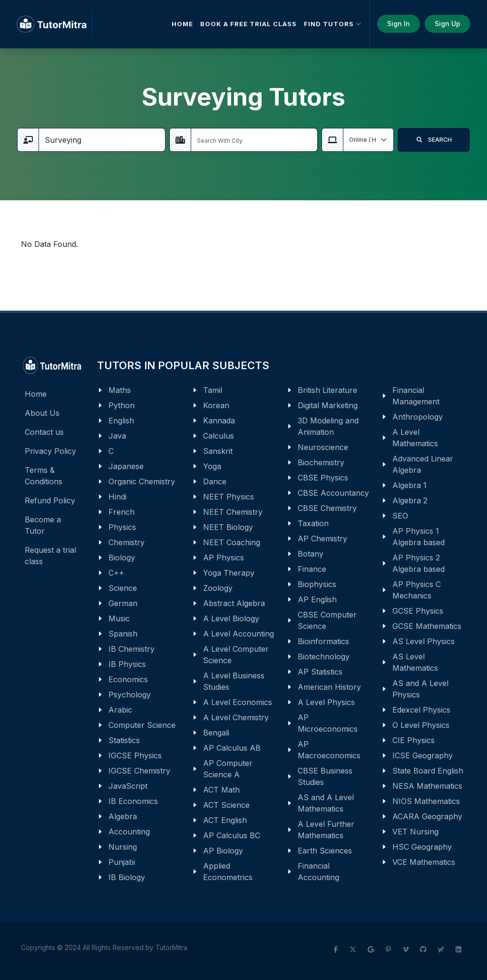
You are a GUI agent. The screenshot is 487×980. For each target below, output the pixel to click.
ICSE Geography (423, 755)
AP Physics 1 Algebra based (419, 537)
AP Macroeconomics (329, 750)
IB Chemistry (131, 649)
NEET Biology (228, 527)
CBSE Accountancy (333, 493)
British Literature (327, 390)
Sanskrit (218, 451)
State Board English (428, 771)
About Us (42, 413)
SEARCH (434, 140)
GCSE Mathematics (427, 626)
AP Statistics (320, 672)
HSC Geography (422, 847)
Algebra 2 (410, 500)
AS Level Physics (424, 641)
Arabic (120, 710)
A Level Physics (326, 702)
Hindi (117, 497)
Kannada (219, 421)
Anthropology (418, 417)
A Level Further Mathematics (326, 830)
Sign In (399, 24)
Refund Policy (50, 500)
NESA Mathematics (427, 786)
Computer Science (142, 725)
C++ (116, 573)
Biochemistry (321, 462)
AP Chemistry (322, 539)
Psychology (130, 695)
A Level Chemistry (236, 717)
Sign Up (448, 24)
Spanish (123, 634)
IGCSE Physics (135, 755)
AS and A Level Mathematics (326, 803)
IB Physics (127, 664)
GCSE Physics (418, 611)
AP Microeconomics (328, 723)
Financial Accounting (318, 872)
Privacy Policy (50, 451)
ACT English (225, 820)
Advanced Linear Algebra (423, 464)
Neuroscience (323, 447)
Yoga (212, 466)
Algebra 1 (409, 485)
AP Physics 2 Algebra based (419, 563)
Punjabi (122, 862)
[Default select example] (368, 140)
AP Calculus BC (232, 835)
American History (329, 687)
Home (36, 394)
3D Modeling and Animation (328, 426)
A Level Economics (238, 702)
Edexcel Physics (421, 710)
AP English (317, 599)
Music (119, 618)
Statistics (124, 740)
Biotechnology (324, 657)
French (122, 512)
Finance (312, 569)
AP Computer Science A (228, 769)
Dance (215, 481)
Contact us (44, 432)
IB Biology (127, 877)
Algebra (123, 816)
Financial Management (416, 396)
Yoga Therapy (229, 573)
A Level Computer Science (236, 655)
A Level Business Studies (234, 681)
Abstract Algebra (234, 603)
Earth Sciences (325, 851)
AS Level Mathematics (415, 662)
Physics (122, 527)
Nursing (123, 847)
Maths (120, 390)
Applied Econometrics (228, 872)
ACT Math (221, 790)
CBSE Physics (323, 478)
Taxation (313, 523)
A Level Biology (231, 618)
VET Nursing (415, 832)
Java (117, 436)
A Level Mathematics (415, 438)
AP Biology (223, 851)
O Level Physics (421, 725)
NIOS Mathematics (426, 801)
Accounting (129, 832)
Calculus (219, 436)
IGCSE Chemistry (139, 771)
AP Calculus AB (232, 748)
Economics (128, 679)
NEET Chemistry (233, 512)
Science (123, 588)
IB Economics (133, 801)
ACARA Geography (427, 816)
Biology (122, 558)
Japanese (126, 466)
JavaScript (128, 786)
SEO (400, 516)
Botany (311, 554)
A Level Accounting (239, 634)
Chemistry (127, 542)
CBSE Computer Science (327, 620)
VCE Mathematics (424, 862)
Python (122, 405)
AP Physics (224, 558)
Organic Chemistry (142, 481)
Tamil (213, 390)
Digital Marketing (328, 405)
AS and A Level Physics (420, 689)
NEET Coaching (232, 542)
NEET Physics (229, 497)
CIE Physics (414, 740)
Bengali (216, 733)
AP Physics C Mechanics (417, 590)
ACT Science (226, 805)
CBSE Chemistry (327, 508)
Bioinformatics (323, 641)
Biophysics (317, 584)
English (121, 421)
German (123, 603)
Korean (216, 405)
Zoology (218, 588)
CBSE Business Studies (325, 776)
